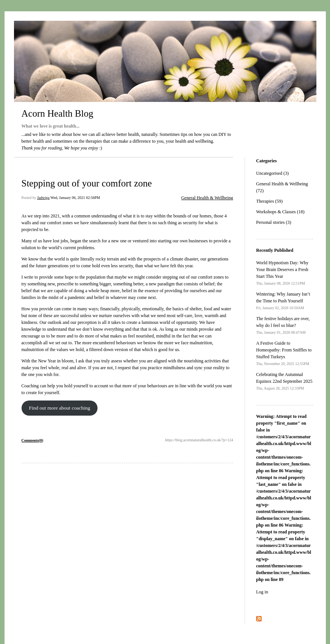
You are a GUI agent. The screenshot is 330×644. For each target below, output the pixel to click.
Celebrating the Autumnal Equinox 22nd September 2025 (284, 381)
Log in (262, 592)
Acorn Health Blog (57, 113)
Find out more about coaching (59, 408)
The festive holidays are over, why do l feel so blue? (283, 325)
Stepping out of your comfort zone (87, 183)
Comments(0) (33, 440)
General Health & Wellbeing (207, 198)
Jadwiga (43, 198)
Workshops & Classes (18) (280, 212)
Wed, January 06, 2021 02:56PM (75, 198)
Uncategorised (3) (273, 173)
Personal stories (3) (274, 222)
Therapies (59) (270, 201)
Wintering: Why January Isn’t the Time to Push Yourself (283, 301)
